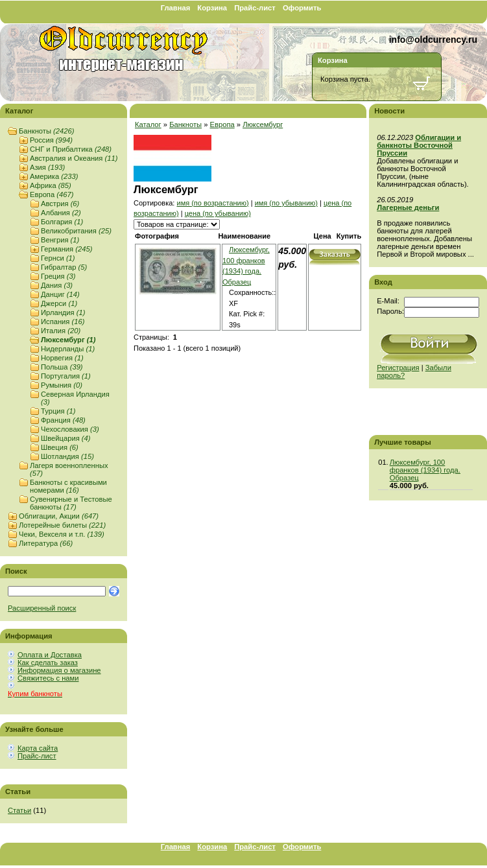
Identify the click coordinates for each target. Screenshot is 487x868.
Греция (58, 276)
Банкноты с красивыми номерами (68, 486)
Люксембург (68, 340)
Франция (63, 420)
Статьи (19, 810)
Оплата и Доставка (50, 655)
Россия (51, 140)
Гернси (58, 258)
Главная (176, 8)
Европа (52, 194)
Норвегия (62, 358)
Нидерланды (68, 349)
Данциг (60, 294)
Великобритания (76, 231)
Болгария (62, 222)
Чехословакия (70, 429)
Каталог (148, 124)
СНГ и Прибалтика (71, 149)
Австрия (60, 204)
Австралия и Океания (74, 158)
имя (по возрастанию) (212, 203)
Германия (66, 249)
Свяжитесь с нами (48, 678)
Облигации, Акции (59, 516)
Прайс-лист (255, 8)
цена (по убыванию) (218, 213)
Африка (51, 185)
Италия (61, 331)
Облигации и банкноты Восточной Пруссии (419, 145)
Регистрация (398, 368)
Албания (61, 213)
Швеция (60, 447)
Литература (46, 543)
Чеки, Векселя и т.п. (62, 534)
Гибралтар (64, 267)
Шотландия (67, 456)
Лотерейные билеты (62, 525)
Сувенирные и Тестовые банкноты (71, 503)
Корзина (212, 8)
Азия (47, 167)
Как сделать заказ (48, 663)
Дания (57, 285)
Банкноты (46, 131)
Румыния (62, 385)
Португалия (66, 376)
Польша (62, 367)
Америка (54, 176)
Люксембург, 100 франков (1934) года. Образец (425, 470)
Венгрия (60, 240)
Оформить (302, 8)
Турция (58, 411)
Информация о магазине (59, 670)
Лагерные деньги (408, 207)
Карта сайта (38, 748)
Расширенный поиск (42, 608)
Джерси (59, 303)
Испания (63, 322)
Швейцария (66, 438)
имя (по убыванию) (286, 203)
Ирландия (63, 312)
